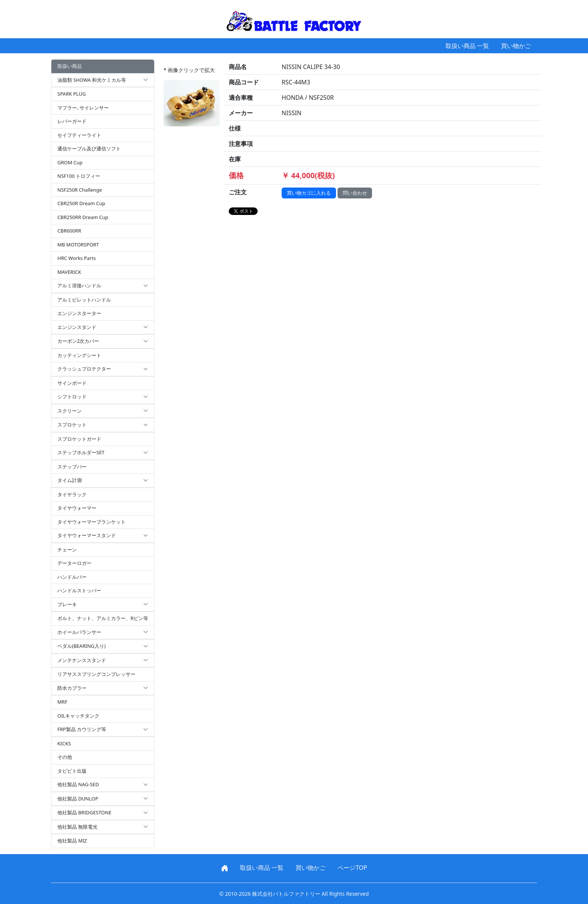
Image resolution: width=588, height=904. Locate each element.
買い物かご (516, 46)
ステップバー (72, 467)
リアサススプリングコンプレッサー (96, 674)
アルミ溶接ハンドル (103, 286)
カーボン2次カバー (103, 341)
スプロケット (103, 425)
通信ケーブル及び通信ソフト (89, 149)
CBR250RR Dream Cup (83, 217)
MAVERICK (69, 272)
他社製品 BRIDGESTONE (103, 813)
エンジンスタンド (103, 327)
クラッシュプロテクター (103, 369)
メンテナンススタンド (103, 661)
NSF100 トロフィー (79, 176)
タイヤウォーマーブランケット (91, 522)
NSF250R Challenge (79, 190)
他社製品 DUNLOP (103, 799)
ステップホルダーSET (103, 453)
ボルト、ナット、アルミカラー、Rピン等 (103, 618)
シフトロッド (103, 397)
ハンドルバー (72, 577)
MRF (62, 702)
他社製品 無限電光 (103, 827)
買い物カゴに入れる (309, 193)
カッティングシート (79, 355)
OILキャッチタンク (78, 716)
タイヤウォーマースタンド (103, 536)
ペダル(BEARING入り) (103, 646)
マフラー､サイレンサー (83, 108)
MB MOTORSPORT (78, 245)
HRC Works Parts (76, 258)
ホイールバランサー (103, 632)
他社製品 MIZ (72, 841)
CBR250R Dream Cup (81, 203)
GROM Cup (70, 162)
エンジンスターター (79, 313)
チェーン (67, 550)
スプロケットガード (79, 439)
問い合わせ (355, 193)
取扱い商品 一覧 (467, 46)
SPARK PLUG (72, 94)
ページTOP (352, 868)
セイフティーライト (79, 135)
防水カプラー (103, 688)
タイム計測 (103, 481)
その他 (65, 757)
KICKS (64, 743)
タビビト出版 (72, 771)
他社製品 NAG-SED (103, 785)
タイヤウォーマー (77, 508)
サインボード (72, 383)
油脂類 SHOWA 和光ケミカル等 (103, 80)
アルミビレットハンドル (84, 300)
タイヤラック (72, 494)
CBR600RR (69, 231)
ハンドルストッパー (79, 590)
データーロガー (74, 563)
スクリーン (103, 411)
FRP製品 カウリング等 (103, 730)
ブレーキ (103, 605)
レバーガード (72, 121)
